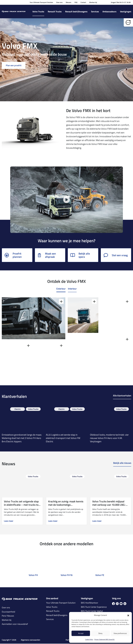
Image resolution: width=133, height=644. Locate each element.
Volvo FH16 (67, 575)
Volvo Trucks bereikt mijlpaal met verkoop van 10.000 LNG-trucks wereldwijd (109, 505)
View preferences (120, 633)
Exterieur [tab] (61, 289)
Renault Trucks (55, 12)
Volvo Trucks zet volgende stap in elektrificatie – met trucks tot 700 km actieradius (22, 505)
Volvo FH (33, 575)
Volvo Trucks (38, 12)
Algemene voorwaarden (31, 640)
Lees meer (9, 522)
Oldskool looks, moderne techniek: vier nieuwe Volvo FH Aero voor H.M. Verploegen (109, 438)
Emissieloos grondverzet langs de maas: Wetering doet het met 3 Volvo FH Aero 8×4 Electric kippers (22, 438)
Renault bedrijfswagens (76, 12)
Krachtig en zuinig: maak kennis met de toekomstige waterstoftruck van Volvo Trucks (66, 505)
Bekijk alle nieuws (122, 463)
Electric (18, 410)
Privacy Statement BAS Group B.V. (105, 639)
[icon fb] (113, 604)
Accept (81, 633)
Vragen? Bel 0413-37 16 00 (121, 2)
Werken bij (93, 2)
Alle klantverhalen (122, 396)
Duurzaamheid (8, 612)
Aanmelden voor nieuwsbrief (15, 625)
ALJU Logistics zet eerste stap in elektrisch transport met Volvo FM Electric (63, 438)
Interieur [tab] (72, 289)
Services (95, 12)
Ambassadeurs (109, 12)
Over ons (59, 2)
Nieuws (69, 2)
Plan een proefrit (14, 66)
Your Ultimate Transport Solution (41, 2)
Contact (83, 2)
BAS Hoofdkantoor (90, 603)
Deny (100, 633)
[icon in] (125, 604)
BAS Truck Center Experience (94, 607)
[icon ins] (117, 604)
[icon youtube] (121, 604)
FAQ (76, 2)
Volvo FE (100, 575)
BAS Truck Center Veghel (92, 612)
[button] (128, 615)
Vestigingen (126, 12)
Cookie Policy (89, 639)
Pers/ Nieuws (8, 616)
